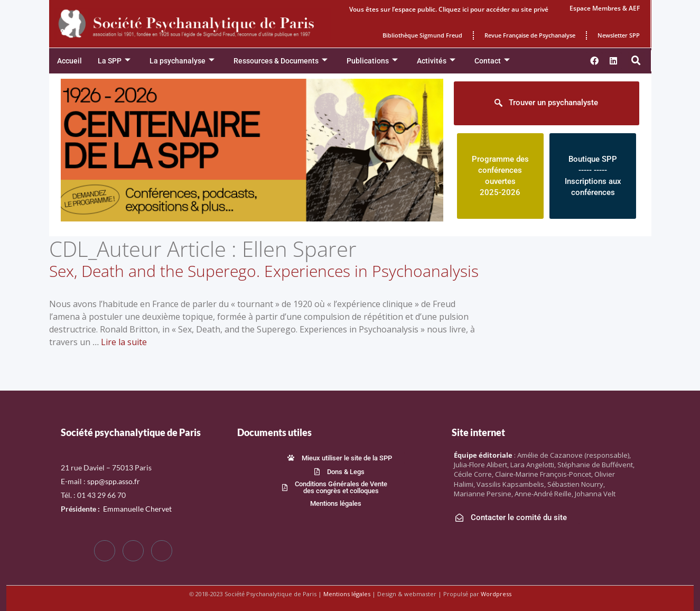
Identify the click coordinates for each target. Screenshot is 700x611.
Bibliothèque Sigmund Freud (422, 35)
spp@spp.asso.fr (114, 481)
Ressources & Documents (281, 61)
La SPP (114, 61)
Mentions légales (347, 594)
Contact (492, 61)
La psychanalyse (182, 61)
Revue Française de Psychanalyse (530, 35)
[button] (636, 61)
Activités (436, 61)
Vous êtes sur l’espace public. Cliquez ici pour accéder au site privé (449, 9)
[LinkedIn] (162, 551)
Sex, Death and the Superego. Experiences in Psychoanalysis (264, 271)
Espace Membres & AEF (605, 8)
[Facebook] (105, 551)
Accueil (69, 61)
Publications (372, 61)
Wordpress (496, 594)
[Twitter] (133, 551)
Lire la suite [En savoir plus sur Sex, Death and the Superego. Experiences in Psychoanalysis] (124, 342)
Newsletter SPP (619, 35)
